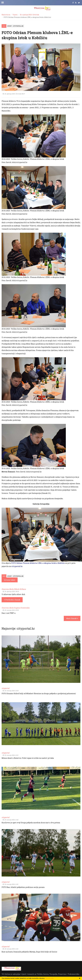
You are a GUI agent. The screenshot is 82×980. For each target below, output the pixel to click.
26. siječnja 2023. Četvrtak (30, 15)
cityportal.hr (17, 566)
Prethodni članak (12, 600)
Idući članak (72, 618)
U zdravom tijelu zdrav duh (13, 594)
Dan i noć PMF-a (9, 613)
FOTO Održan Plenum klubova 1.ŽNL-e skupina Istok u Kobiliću (38, 563)
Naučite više (50, 978)
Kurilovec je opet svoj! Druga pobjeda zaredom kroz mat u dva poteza (31, 823)
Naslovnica (6, 15)
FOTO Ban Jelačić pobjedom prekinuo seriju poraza (23, 887)
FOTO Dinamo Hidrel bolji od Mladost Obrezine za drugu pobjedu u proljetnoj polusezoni (39, 693)
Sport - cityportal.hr (15, 26)
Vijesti (15, 15)
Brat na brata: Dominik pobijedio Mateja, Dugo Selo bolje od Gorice (29, 952)
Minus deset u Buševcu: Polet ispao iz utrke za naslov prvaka (28, 758)
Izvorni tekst (10, 580)
